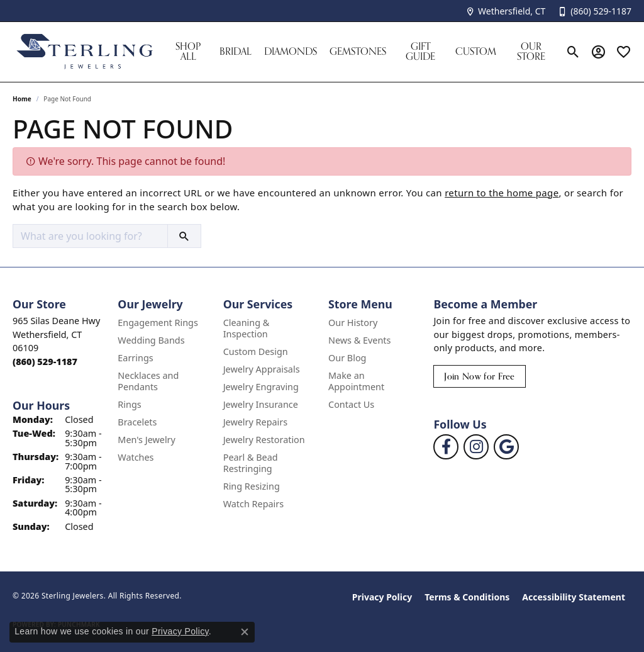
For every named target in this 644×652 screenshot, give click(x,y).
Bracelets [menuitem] (137, 422)
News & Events (359, 340)
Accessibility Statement (574, 597)
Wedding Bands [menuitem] (151, 340)
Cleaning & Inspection (247, 328)
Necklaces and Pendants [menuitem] (148, 381)
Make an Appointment (356, 381)
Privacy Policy (382, 597)
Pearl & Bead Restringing (251, 463)
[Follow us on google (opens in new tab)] (506, 447)
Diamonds (291, 51)
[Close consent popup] (245, 632)
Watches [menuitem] (136, 457)
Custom (476, 51)
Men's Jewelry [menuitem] (147, 440)
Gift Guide (420, 51)
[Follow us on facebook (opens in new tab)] (446, 447)
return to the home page (502, 193)
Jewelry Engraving (261, 387)
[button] (573, 52)
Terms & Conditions (467, 597)
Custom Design (256, 351)
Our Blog (347, 358)
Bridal (236, 51)
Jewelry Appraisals (262, 369)
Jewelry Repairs (255, 422)
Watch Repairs (253, 504)
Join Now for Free (479, 376)
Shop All (188, 51)
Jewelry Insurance (261, 404)
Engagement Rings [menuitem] (158, 323)
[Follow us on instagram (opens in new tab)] (476, 447)
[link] (505, 11)
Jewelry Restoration (264, 440)
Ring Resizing (252, 486)
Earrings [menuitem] (135, 358)
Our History (353, 323)
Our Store (531, 51)
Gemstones (358, 51)
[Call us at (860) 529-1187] (45, 362)
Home (22, 99)
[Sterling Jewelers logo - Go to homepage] (85, 52)
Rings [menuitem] (129, 404)
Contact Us (351, 404)
